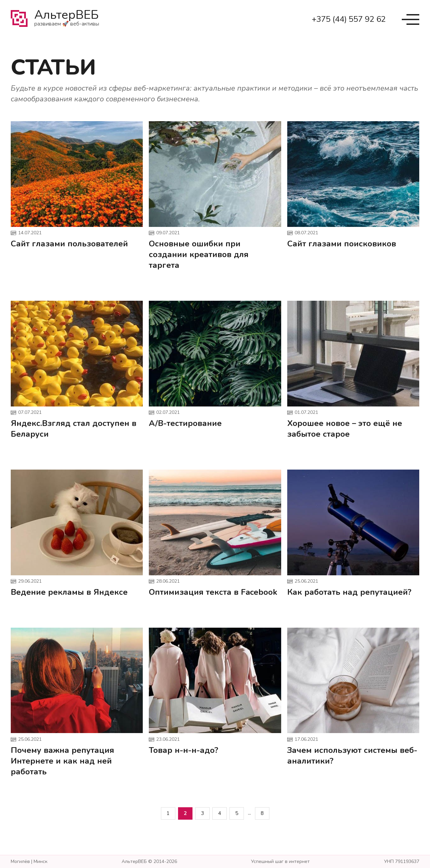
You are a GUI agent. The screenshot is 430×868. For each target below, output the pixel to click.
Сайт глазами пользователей (69, 244)
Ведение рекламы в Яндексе (69, 592)
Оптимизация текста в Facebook (213, 592)
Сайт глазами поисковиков (342, 244)
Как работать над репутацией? (349, 592)
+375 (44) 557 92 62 (349, 19)
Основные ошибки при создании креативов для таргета (199, 254)
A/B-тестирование (185, 423)
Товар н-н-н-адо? (184, 750)
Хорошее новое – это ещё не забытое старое (345, 429)
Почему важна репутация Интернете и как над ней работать (62, 761)
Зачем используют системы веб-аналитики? (352, 756)
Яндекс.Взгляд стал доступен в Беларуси (74, 429)
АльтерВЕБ (67, 19)
